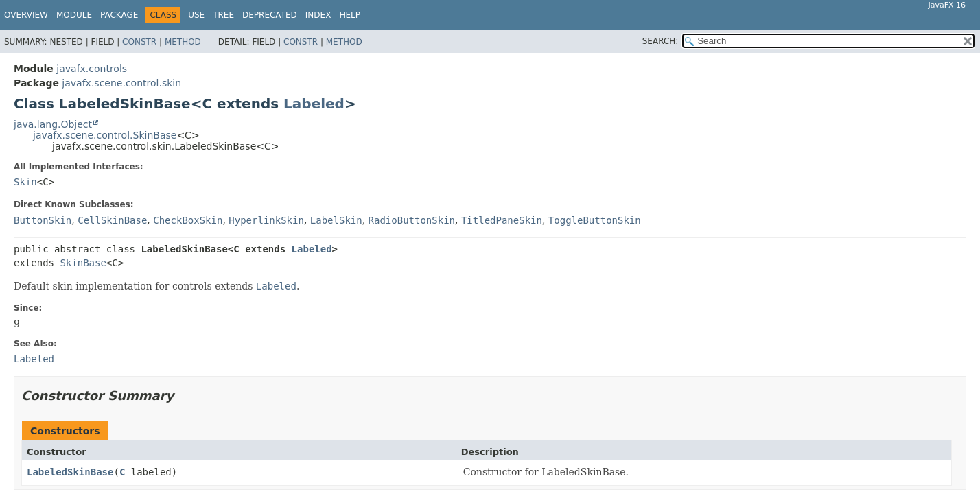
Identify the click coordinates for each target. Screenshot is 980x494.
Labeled (314, 104)
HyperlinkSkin (266, 220)
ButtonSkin (43, 220)
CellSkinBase (112, 220)
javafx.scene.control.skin (121, 83)
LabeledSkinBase (70, 472)
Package (119, 15)
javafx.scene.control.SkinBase (105, 135)
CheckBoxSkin (188, 220)
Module (74, 15)
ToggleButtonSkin (595, 220)
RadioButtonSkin (412, 220)
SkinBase (83, 263)
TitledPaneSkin (502, 220)
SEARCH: (661, 41)
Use (196, 15)
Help (350, 15)
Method (183, 42)
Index (318, 15)
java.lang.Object (53, 124)
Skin (25, 182)
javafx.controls (92, 69)
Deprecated (270, 15)
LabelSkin (336, 220)
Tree (223, 15)
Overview (26, 15)
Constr (139, 42)
